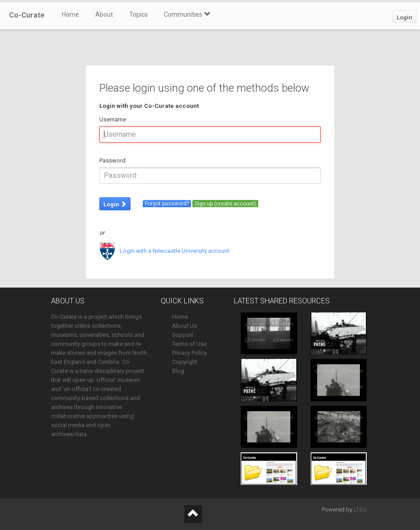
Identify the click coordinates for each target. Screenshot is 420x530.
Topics (138, 14)
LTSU (360, 509)
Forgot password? (167, 204)
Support (183, 335)
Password (112, 160)
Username (113, 119)
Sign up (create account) (225, 204)
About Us (184, 326)
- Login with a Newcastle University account (164, 251)
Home (70, 14)
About (104, 14)
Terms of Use (189, 344)
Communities (187, 14)
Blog (178, 371)
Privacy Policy (189, 353)
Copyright (185, 362)
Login (404, 17)
